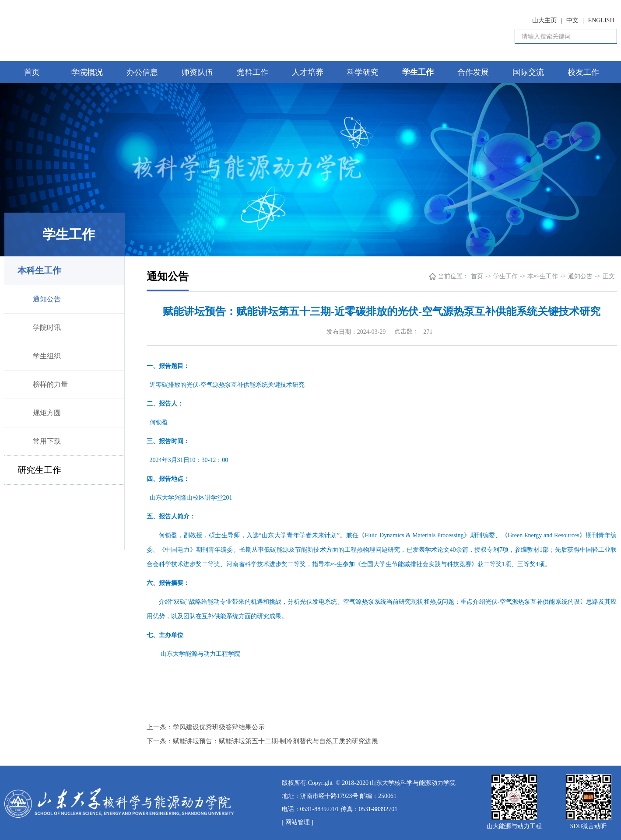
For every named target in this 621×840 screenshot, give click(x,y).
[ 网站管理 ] (298, 822)
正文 (609, 276)
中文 (572, 20)
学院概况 (87, 72)
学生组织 (47, 356)
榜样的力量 (50, 384)
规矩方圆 (47, 413)
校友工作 (583, 72)
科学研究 (363, 72)
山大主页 (544, 20)
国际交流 (528, 72)
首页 (32, 72)
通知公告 (47, 299)
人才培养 (308, 72)
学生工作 (418, 72)
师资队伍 (197, 72)
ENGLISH (601, 20)
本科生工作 (39, 270)
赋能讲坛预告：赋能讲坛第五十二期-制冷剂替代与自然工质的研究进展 (276, 741)
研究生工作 (39, 470)
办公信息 (142, 72)
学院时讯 (47, 327)
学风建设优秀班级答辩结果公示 (219, 727)
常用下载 (47, 441)
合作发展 (473, 72)
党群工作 (253, 72)
